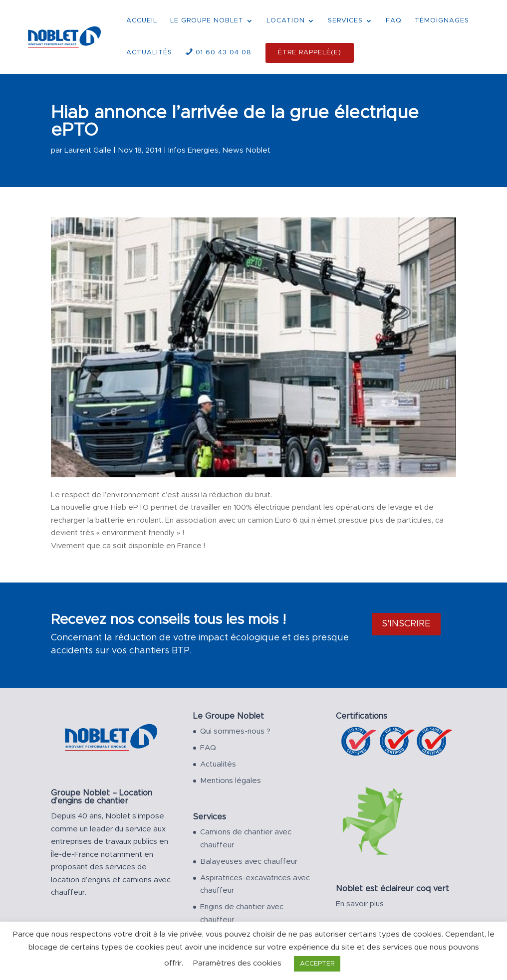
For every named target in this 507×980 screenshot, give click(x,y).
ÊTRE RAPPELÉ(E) (310, 53)
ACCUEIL (142, 21)
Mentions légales (231, 781)
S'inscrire (406, 624)
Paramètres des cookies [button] (237, 963)
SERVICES (345, 21)
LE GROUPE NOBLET (207, 21)
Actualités (218, 764)
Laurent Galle (88, 150)
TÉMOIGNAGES (442, 21)
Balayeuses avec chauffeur (249, 862)
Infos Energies (193, 150)
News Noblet (246, 150)
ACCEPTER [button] (317, 964)
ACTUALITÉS (149, 53)
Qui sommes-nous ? (235, 731)
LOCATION (286, 21)
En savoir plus (360, 904)
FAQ (394, 21)
